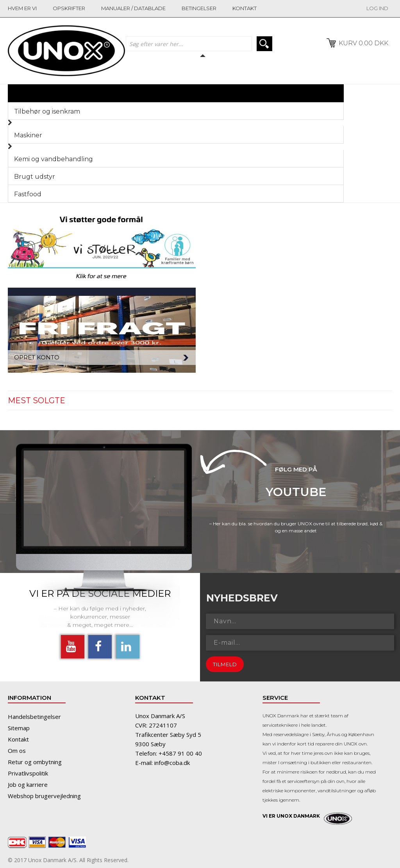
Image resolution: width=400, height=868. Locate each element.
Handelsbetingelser (34, 717)
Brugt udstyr (35, 177)
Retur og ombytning (35, 762)
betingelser (199, 8)
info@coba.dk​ (172, 763)
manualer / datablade (133, 8)
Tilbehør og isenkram (47, 111)
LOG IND (377, 8)
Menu (328, 93)
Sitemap (19, 728)
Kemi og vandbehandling (54, 159)
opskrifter (69, 8)
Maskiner (28, 135)
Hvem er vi (22, 8)
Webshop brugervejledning (44, 796)
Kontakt (18, 739)
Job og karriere (28, 784)
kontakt (245, 8)
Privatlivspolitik (28, 773)
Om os (17, 751)
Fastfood (28, 194)
